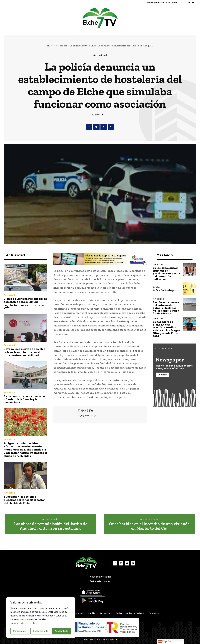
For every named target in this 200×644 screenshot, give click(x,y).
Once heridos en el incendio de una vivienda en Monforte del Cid (149, 526)
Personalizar (20, 631)
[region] (41, 618)
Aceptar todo (61, 631)
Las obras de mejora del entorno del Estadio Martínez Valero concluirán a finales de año (166, 308)
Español (165, 641)
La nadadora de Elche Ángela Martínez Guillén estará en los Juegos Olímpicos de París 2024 (166, 329)
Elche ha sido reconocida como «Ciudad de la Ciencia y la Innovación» (24, 399)
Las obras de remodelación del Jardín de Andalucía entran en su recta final (51, 526)
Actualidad (62, 46)
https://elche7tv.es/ (87, 416)
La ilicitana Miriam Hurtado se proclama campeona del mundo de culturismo (166, 273)
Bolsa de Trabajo (164, 290)
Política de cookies (28, 623)
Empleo (157, 287)
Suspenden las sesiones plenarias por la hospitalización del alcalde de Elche (25, 500)
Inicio (50, 46)
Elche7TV (98, 115)
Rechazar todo (41, 631)
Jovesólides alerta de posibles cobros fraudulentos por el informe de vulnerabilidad (25, 352)
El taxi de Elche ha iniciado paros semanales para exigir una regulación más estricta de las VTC (25, 304)
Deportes (158, 264)
